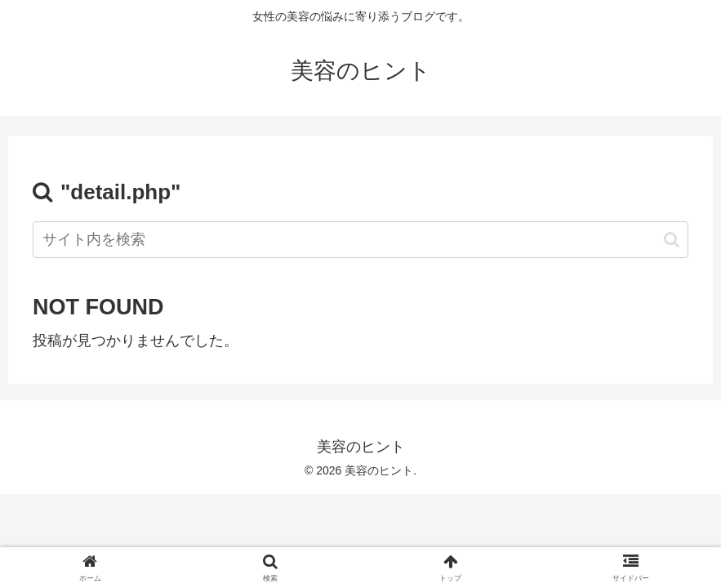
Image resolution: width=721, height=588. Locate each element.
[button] (672, 240)
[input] (360, 240)
